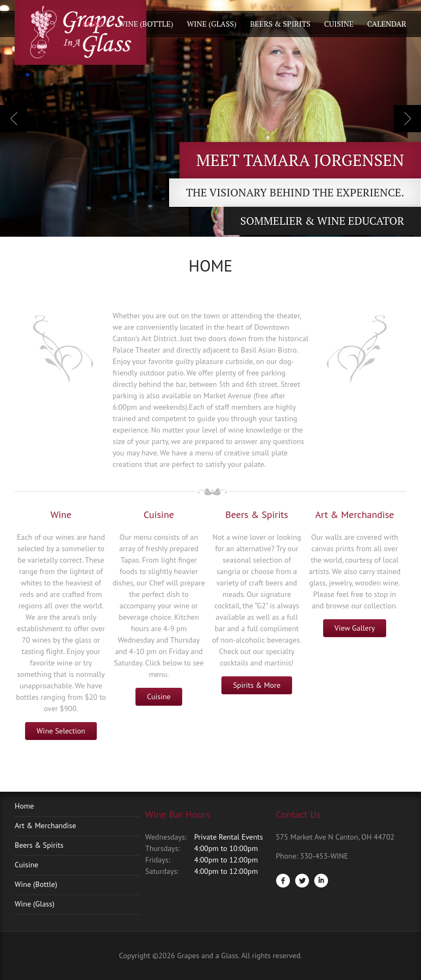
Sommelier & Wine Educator (322, 221)
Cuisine (339, 24)
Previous (14, 119)
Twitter (302, 880)
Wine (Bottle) (146, 24)
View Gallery (355, 628)
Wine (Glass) (211, 24)
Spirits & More (256, 685)
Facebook (283, 880)
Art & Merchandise (45, 825)
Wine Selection (61, 731)
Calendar (387, 24)
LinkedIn (321, 880)
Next (407, 119)
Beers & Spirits (280, 24)
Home (93, 24)
